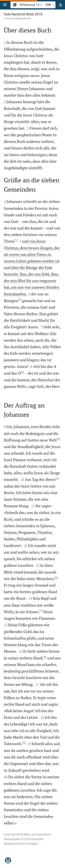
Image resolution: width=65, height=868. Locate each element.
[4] (58, 439)
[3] (22, 372)
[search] (29, 5)
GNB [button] (50, 5)
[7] (41, 611)
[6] (56, 578)
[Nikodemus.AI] (8, 860)
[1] (16, 240)
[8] (45, 657)
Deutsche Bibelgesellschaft (19, 18)
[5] (57, 478)
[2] (19, 300)
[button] (5, 5)
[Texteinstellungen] (60, 5)
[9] (24, 743)
